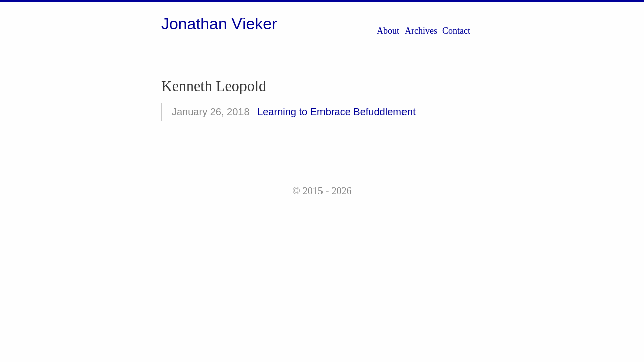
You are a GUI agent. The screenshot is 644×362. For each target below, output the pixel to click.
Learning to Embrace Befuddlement (336, 112)
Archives (421, 31)
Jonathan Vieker (219, 24)
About (388, 31)
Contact (456, 31)
